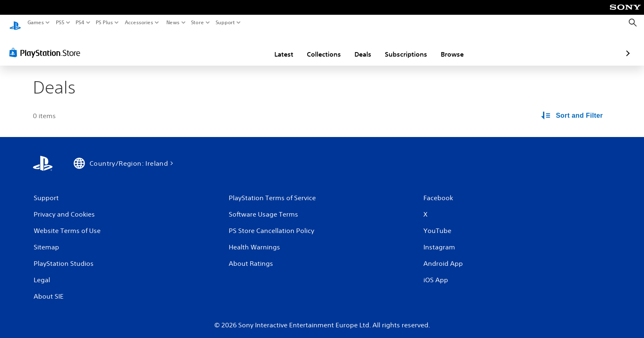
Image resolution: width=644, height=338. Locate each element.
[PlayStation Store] (47, 45)
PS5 (60, 23)
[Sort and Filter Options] (573, 108)
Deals (315, 46)
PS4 (80, 23)
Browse (404, 46)
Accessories (139, 23)
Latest (236, 46)
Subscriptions (358, 46)
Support (225, 23)
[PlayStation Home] (15, 23)
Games (36, 23)
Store (198, 23)
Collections (276, 46)
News (173, 23)
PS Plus (104, 23)
